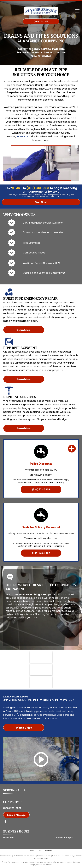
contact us (22, 136)
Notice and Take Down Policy (63, 856)
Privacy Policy (5, 856)
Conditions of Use (44, 856)
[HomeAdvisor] (41, 657)
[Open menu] (77, 11)
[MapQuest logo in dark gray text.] (41, 670)
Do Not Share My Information (25, 856)
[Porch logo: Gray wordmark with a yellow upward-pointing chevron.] (41, 682)
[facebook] (5, 822)
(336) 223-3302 (12, 808)
